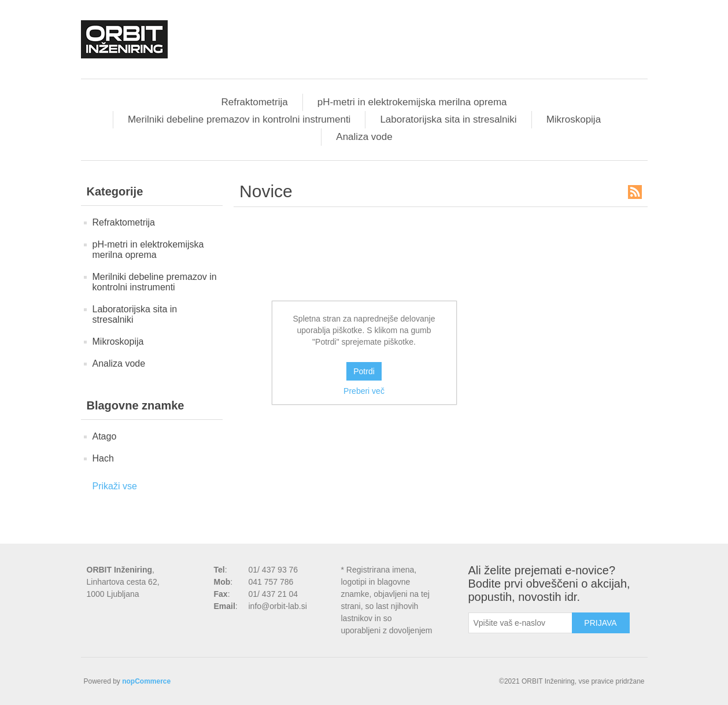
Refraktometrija (254, 102)
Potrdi (364, 371)
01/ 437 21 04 (274, 594)
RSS (635, 192)
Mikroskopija (574, 119)
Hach (103, 458)
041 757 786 (271, 582)
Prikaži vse (115, 486)
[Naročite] (520, 623)
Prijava (600, 623)
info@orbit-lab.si (278, 606)
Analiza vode (364, 137)
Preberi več (364, 391)
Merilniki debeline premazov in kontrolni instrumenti (239, 119)
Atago (105, 436)
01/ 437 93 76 (274, 570)
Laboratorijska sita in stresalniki (448, 119)
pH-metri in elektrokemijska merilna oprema (412, 102)
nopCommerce (146, 681)
